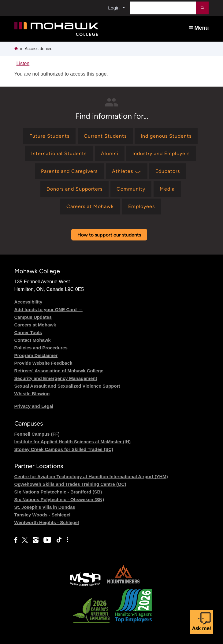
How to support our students (109, 235)
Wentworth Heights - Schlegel (47, 522)
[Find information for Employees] (141, 206)
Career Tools (28, 332)
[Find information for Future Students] (49, 136)
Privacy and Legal (34, 406)
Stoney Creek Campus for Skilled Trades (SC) (64, 449)
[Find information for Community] (131, 189)
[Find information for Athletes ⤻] (127, 171)
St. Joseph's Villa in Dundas (45, 507)
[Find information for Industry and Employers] (161, 153)
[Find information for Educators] (168, 171)
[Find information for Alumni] (110, 153)
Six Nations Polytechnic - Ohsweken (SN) (59, 499)
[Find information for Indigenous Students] (166, 136)
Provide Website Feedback (43, 363)
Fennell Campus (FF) (37, 434)
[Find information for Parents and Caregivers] (69, 171)
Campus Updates (33, 317)
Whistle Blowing (32, 394)
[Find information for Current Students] (105, 136)
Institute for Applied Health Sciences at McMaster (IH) (72, 442)
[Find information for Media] (167, 189)
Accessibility (28, 302)
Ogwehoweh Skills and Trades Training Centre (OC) (70, 484)
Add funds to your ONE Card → (48, 309)
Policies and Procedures (41, 348)
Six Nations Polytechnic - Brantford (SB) (58, 492)
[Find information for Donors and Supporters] (74, 189)
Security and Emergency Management (56, 378)
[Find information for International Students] (59, 153)
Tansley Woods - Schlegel (43, 515)
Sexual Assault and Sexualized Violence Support (67, 386)
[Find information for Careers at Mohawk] (90, 206)
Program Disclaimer (36, 355)
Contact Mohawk (33, 340)
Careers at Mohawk (35, 325)
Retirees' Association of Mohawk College (59, 371)
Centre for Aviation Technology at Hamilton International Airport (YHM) (91, 476)
